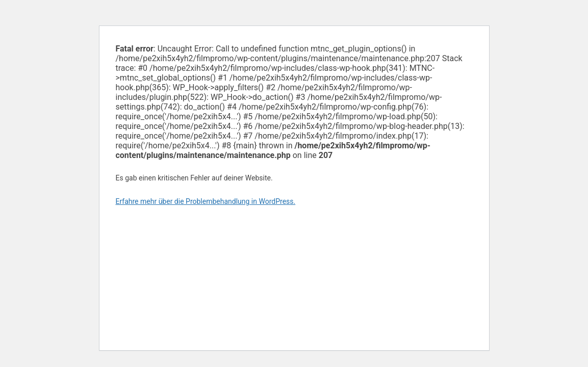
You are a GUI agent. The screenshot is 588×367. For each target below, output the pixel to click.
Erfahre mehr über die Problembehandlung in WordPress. (206, 201)
